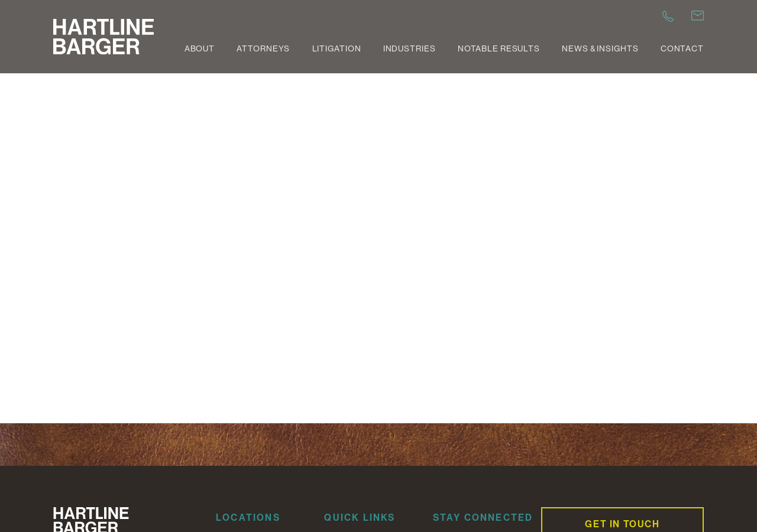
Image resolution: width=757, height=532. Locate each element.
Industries (410, 48)
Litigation (337, 48)
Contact (682, 48)
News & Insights (600, 48)
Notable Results (499, 48)
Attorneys (263, 48)
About (200, 48)
